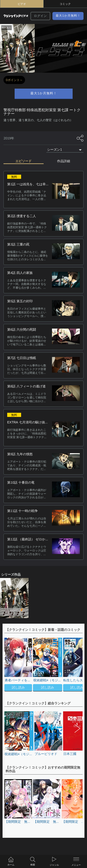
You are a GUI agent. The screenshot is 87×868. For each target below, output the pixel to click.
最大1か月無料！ (68, 16)
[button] (77, 665)
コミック (65, 4)
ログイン (40, 16)
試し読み (18, 687)
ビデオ (22, 4)
